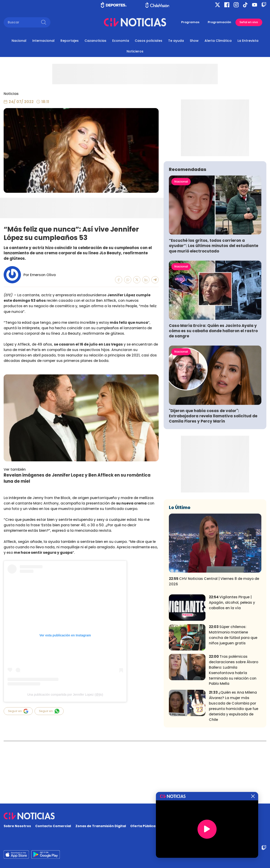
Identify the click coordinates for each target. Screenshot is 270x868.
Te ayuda (176, 41)
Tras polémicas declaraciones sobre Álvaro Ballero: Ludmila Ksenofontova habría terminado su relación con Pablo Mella (234, 733)
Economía (121, 41)
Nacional (19, 41)
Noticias (11, 94)
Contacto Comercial (53, 826)
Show (194, 41)
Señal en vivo (249, 22)
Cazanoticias (95, 41)
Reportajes (70, 41)
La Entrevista (248, 41)
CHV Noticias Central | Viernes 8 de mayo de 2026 (214, 644)
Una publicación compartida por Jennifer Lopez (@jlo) (65, 695)
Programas (190, 22)
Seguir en (18, 711)
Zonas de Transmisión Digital (101, 826)
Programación (219, 22)
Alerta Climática (218, 41)
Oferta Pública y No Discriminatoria (161, 826)
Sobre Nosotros (17, 826)
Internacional (43, 41)
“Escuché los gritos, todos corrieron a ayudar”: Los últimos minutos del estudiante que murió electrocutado (214, 308)
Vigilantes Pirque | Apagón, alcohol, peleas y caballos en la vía (232, 665)
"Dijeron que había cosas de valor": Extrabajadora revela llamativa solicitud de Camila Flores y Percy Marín (213, 478)
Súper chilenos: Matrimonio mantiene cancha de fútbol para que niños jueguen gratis (233, 697)
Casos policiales (149, 41)
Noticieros (135, 51)
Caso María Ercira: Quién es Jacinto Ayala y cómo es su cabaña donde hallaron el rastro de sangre (213, 393)
